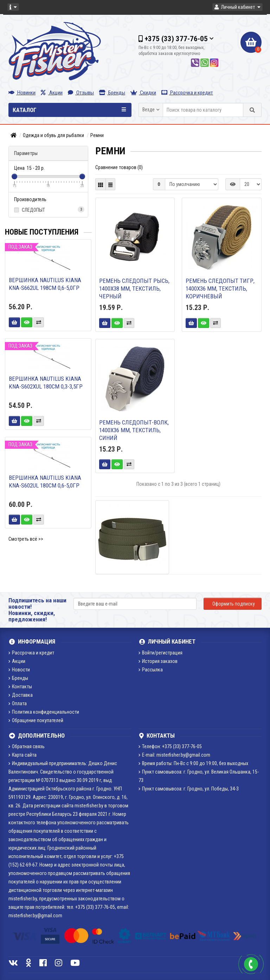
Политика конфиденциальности (44, 712)
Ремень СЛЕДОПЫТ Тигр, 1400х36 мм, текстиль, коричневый (220, 289)
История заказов (158, 661)
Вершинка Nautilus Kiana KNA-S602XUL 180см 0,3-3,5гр (46, 383)
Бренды (112, 93)
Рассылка (151, 670)
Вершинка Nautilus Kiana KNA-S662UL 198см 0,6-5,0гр (45, 284)
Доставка (21, 695)
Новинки (22, 93)
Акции (52, 93)
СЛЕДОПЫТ (48, 210)
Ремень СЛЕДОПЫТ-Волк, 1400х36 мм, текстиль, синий (134, 430)
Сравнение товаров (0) (119, 167)
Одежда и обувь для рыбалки (53, 135)
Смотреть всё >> (26, 539)
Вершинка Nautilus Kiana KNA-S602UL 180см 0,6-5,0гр (45, 482)
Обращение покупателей (36, 720)
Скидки (143, 93)
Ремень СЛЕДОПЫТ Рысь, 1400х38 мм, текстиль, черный (134, 289)
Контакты (20, 687)
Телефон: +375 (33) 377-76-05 (170, 746)
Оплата (18, 703)
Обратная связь (27, 746)
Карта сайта (22, 755)
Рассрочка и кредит (187, 93)
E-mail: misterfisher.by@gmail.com (174, 755)
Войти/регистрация (160, 653)
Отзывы (81, 93)
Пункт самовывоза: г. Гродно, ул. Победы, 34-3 (189, 789)
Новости (19, 670)
